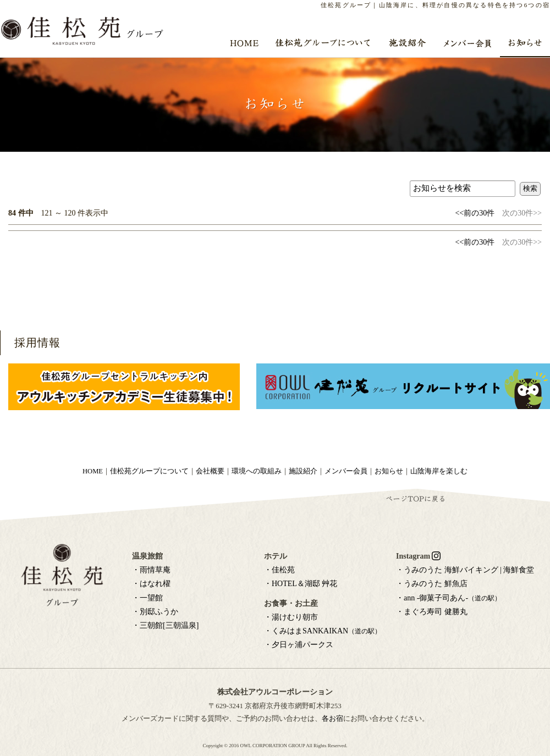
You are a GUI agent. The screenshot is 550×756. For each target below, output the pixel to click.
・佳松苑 (279, 570)
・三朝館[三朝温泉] (165, 625)
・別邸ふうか (155, 612)
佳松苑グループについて (149, 471)
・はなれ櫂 (151, 584)
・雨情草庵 (151, 570)
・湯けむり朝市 (291, 617)
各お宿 (332, 718)
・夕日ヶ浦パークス (299, 645)
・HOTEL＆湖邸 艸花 (301, 584)
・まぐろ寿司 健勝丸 (432, 612)
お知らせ (389, 471)
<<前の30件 (475, 213)
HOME (93, 471)
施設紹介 (303, 471)
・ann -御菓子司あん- (449, 598)
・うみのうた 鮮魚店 (432, 584)
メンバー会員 (346, 471)
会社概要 (210, 471)
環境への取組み (257, 471)
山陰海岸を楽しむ (439, 471)
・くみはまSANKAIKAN (323, 631)
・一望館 (147, 598)
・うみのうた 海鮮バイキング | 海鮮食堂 (465, 570)
